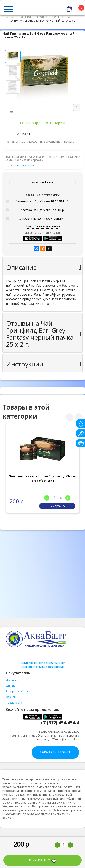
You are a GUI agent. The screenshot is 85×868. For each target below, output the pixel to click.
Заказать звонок (55, 752)
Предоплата (14, 703)
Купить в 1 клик (42, 182)
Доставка (12, 680)
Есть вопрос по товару (42, 123)
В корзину (43, 860)
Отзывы (11, 697)
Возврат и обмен (17, 691)
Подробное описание (20, 165)
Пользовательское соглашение (43, 667)
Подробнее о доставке (42, 226)
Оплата (11, 686)
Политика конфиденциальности (42, 663)
